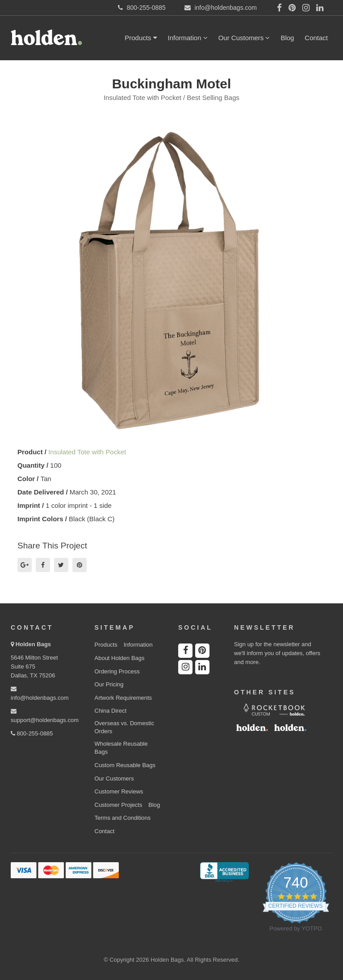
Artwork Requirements (123, 698)
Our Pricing (109, 684)
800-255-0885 (32, 733)
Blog (287, 38)
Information (188, 38)
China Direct (111, 711)
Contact (316, 38)
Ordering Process (117, 671)
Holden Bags (33, 644)
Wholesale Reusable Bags (121, 748)
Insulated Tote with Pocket (87, 452)
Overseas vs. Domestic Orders (125, 727)
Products (141, 38)
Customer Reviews (119, 791)
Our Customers (244, 38)
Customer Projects (119, 805)
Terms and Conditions (123, 818)
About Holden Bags (120, 658)
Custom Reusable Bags (125, 765)
